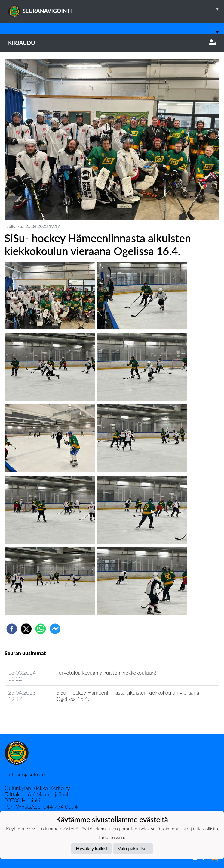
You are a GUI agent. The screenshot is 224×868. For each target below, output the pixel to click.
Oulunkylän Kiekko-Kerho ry (37, 788)
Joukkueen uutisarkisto (35, 716)
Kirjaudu (112, 43)
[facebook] (12, 629)
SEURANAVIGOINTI (116, 9)
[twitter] (26, 629)
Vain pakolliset (133, 848)
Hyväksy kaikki (92, 848)
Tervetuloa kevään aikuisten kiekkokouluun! (106, 673)
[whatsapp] (41, 629)
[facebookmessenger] (55, 629)
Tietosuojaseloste (25, 774)
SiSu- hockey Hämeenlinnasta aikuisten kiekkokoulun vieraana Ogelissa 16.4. (128, 696)
